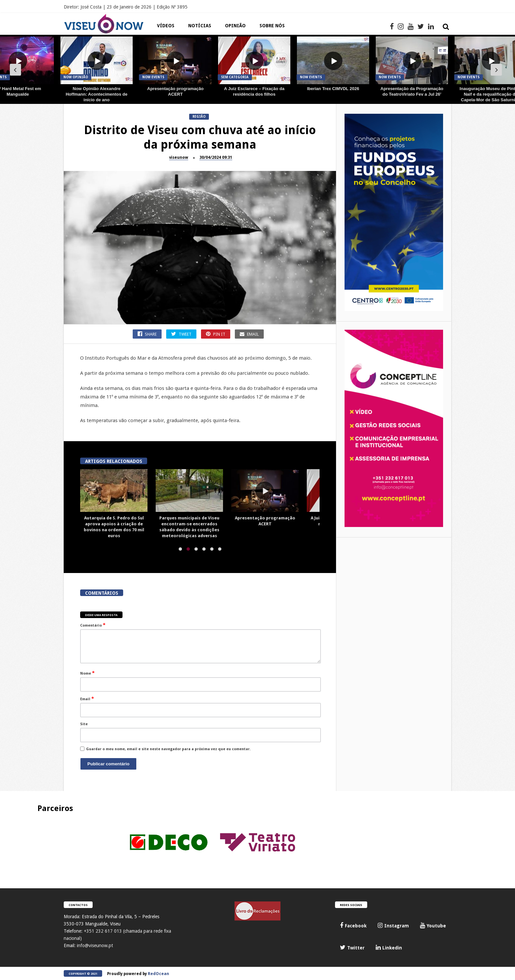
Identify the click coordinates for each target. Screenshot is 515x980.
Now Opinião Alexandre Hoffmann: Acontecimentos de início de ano (97, 94)
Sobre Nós (272, 26)
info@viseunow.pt (95, 945)
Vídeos (166, 26)
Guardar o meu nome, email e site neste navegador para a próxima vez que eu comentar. (168, 749)
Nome (87, 673)
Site (84, 724)
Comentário (93, 625)
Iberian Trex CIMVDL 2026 (333, 89)
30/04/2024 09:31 (216, 157)
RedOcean (158, 974)
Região (199, 117)
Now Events (153, 77)
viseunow (179, 157)
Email (87, 699)
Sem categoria (235, 77)
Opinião (235, 26)
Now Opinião (76, 77)
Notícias (200, 26)
